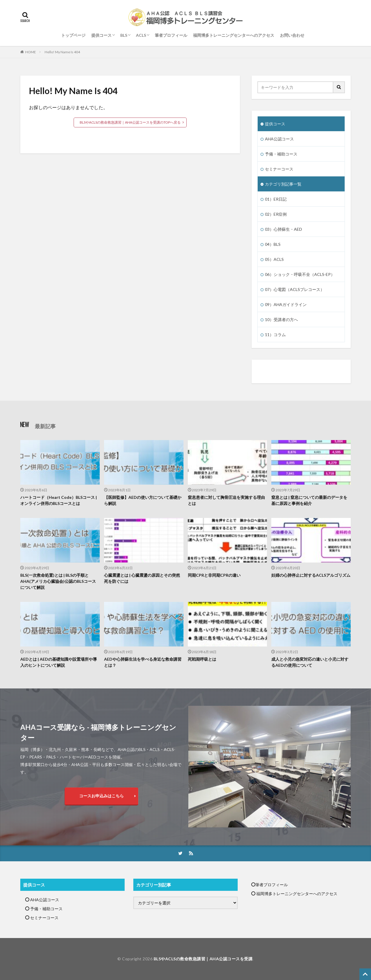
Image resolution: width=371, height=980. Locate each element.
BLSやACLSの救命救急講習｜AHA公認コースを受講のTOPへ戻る (130, 122)
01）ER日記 (276, 199)
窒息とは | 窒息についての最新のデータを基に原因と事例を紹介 (309, 500)
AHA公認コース (279, 139)
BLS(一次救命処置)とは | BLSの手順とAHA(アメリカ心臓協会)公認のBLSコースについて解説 (58, 581)
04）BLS (273, 244)
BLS (124, 35)
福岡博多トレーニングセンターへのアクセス (234, 35)
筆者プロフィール (171, 35)
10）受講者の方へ (281, 319)
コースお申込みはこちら (101, 796)
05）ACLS (274, 259)
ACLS (141, 35)
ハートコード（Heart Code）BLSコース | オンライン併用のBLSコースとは (59, 500)
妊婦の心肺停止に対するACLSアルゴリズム (311, 575)
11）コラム (275, 335)
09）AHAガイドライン (286, 304)
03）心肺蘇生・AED (283, 229)
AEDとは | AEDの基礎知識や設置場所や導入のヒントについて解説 (59, 662)
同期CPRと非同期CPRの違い (214, 575)
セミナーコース (279, 169)
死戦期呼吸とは (202, 659)
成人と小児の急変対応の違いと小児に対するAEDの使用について (310, 662)
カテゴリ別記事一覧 (283, 184)
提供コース (101, 35)
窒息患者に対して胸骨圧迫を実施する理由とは (226, 500)
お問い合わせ (292, 35)
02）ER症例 (276, 214)
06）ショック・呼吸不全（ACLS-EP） (300, 274)
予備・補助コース (281, 154)
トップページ (73, 35)
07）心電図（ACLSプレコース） (295, 289)
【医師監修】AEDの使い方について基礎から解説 (143, 500)
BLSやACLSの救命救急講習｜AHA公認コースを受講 (203, 959)
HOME (31, 52)
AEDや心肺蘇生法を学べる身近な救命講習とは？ (143, 662)
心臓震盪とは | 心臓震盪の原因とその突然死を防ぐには (142, 578)
